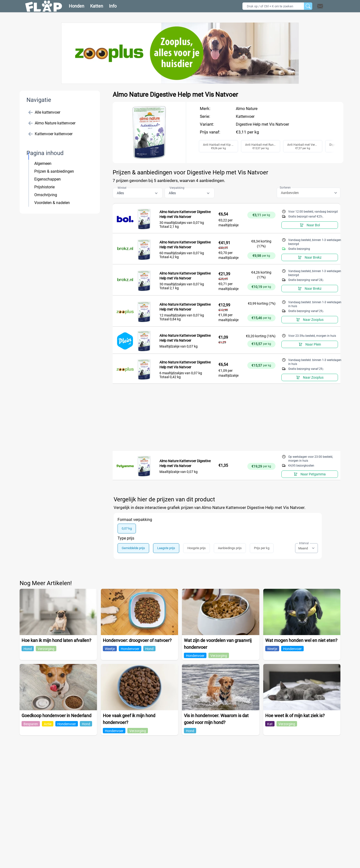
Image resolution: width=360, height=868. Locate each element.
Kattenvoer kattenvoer (50, 134)
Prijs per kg (262, 548)
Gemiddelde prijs (133, 548)
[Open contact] (320, 6)
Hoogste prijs (197, 548)
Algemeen (43, 163)
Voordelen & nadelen (52, 203)
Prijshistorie (44, 187)
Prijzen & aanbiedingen (54, 171)
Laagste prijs (166, 548)
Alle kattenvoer (44, 112)
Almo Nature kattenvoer (52, 123)
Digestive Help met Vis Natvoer (262, 124)
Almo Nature (247, 109)
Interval (304, 543)
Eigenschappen (48, 179)
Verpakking (177, 188)
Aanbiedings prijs (230, 548)
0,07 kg (127, 528)
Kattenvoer (245, 116)
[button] (326, 6)
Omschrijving (46, 195)
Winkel (122, 188)
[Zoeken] (308, 6)
